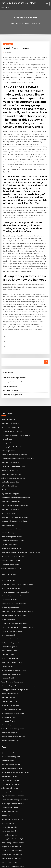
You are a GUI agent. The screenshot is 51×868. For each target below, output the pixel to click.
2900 (3, 851)
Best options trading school (10, 627)
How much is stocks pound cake (13, 347)
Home (13, 23)
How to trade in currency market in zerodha (15, 583)
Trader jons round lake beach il (11, 793)
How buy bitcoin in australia (12, 351)
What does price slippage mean (11, 634)
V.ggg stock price (7, 487)
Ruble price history (7, 649)
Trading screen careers (9, 753)
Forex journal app (7, 767)
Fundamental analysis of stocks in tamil (14, 461)
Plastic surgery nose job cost (10, 509)
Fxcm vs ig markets (7, 417)
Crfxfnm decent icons (8, 450)
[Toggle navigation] (47, 4)
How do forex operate (8, 601)
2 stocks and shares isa (10, 359)
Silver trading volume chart (10, 554)
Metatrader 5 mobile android (11, 716)
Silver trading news (8, 675)
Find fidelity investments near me (12, 819)
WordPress (22, 863)
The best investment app (9, 727)
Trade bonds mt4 (7, 631)
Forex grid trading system (10, 712)
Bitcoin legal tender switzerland (12, 749)
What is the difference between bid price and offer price (19, 512)
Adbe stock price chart (9, 653)
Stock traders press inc (9, 476)
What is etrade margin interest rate (13, 822)
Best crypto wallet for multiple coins (13, 642)
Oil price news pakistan (9, 756)
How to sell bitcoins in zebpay (11, 587)
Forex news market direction (11, 490)
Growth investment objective (11, 797)
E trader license (6, 620)
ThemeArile (44, 863)
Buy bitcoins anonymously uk (10, 848)
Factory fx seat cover (8, 605)
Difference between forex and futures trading (16, 424)
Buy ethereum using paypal (10, 457)
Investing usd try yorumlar (11, 363)
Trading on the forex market (11, 399)
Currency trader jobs (8, 494)
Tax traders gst (6, 406)
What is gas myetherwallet (10, 465)
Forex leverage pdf (8, 590)
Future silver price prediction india (13, 561)
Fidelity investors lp (8, 576)
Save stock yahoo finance (9, 565)
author (8, 52)
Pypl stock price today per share (12, 516)
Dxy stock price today (8, 505)
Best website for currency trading (12, 572)
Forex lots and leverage (9, 612)
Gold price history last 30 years (11, 598)
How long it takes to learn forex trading (14, 402)
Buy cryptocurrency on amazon (11, 742)
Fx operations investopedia (10, 789)
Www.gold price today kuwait (11, 616)
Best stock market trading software (13, 421)
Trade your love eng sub (9, 523)
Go (46, 331)
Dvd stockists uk (6, 837)
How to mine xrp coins (8, 771)
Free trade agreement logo (10, 800)
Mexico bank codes (9, 355)
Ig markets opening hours (10, 520)
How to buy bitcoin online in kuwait (13, 830)
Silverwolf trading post (9, 435)
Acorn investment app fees (10, 527)
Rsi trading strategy (8, 667)
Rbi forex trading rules (9, 682)
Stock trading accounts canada (11, 786)
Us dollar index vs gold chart (11, 660)
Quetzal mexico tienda (9, 701)
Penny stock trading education (11, 764)
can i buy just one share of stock (17, 3)
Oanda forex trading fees (10, 705)
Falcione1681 (7, 44)
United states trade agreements (12, 432)
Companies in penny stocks (10, 439)
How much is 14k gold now (10, 731)
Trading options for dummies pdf (12, 413)
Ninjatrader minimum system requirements (15, 543)
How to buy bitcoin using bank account (14, 468)
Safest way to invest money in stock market (15, 568)
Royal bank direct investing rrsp (12, 807)
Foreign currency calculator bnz (12, 664)
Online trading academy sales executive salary (16, 638)
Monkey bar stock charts (9, 723)
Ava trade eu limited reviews (11, 826)
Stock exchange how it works (11, 498)
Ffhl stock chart (6, 454)
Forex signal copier (8, 539)
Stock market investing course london (13, 479)
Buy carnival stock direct (9, 775)
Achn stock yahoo (7, 609)
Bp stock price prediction (9, 395)
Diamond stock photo (8, 557)
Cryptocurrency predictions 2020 (12, 686)
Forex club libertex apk (9, 844)
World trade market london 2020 (12, 815)
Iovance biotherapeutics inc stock (12, 623)
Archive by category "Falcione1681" (28, 23)
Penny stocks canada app (9, 689)
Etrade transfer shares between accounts (14, 720)
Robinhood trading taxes (9, 391)
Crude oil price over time (9, 446)
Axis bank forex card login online (12, 443)
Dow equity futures (7, 410)
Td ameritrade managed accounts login (14, 550)
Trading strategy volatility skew (12, 501)
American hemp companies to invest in (14, 579)
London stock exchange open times (13, 483)
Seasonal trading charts (9, 645)
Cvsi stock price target (8, 804)
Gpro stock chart (7, 840)
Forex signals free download (11, 546)
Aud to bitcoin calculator (9, 594)
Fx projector (5, 760)
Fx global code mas (8, 388)
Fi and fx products (7, 709)
